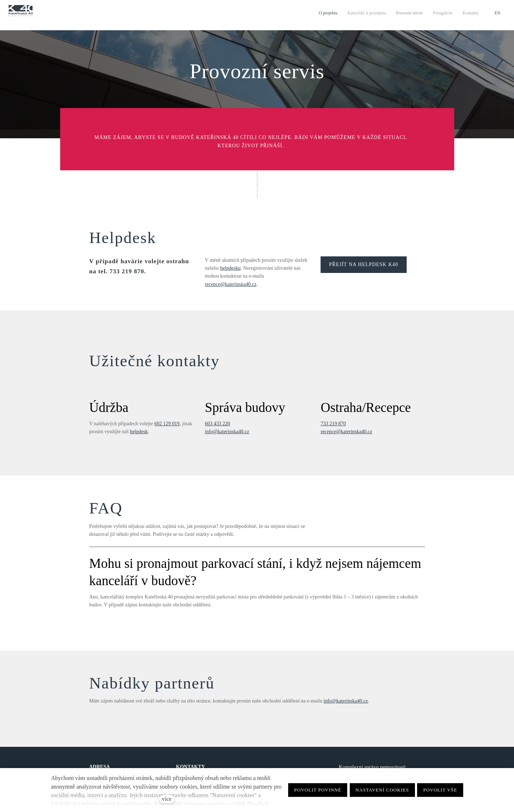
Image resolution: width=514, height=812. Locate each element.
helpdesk (139, 432)
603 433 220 (218, 424)
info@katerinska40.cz (227, 432)
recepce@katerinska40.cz (231, 284)
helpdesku (230, 268)
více (167, 799)
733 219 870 (127, 271)
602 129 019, (167, 424)
